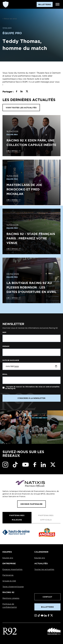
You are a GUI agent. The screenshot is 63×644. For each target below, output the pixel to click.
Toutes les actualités (44, 570)
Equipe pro (8, 558)
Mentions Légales (11, 598)
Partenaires (8, 575)
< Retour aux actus (10, 19)
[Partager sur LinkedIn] (21, 92)
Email (5, 374)
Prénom (6, 346)
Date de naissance (11, 360)
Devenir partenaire (31, 504)
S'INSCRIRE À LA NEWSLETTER (31, 398)
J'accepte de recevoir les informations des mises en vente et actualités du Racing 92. (32, 388)
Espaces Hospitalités (12, 570)
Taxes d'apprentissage (13, 587)
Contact (47, 597)
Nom (4, 332)
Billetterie (47, 607)
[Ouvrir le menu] (57, 4)
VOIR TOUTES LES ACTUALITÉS (21, 108)
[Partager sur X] (27, 92)
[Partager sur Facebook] (17, 92)
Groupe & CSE (9, 581)
